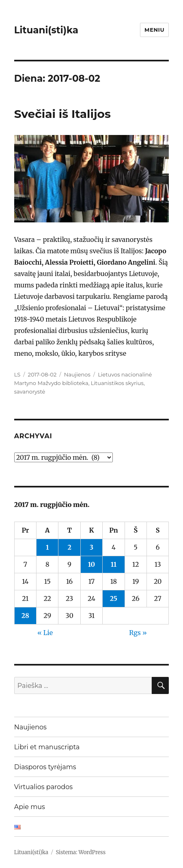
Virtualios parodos (43, 787)
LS (17, 374)
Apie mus (30, 807)
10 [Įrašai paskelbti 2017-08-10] (91, 564)
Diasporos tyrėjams (45, 767)
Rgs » (138, 633)
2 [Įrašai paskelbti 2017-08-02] (69, 547)
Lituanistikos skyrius (117, 383)
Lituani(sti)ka (46, 30)
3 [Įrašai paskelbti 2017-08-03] (91, 547)
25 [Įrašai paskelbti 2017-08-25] (114, 598)
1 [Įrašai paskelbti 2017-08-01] (47, 547)
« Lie (45, 633)
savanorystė (30, 392)
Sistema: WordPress (81, 852)
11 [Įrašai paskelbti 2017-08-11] (114, 564)
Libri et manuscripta (47, 747)
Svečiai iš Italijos (62, 114)
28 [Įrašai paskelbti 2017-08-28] (25, 616)
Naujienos (77, 374)
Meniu (154, 30)
